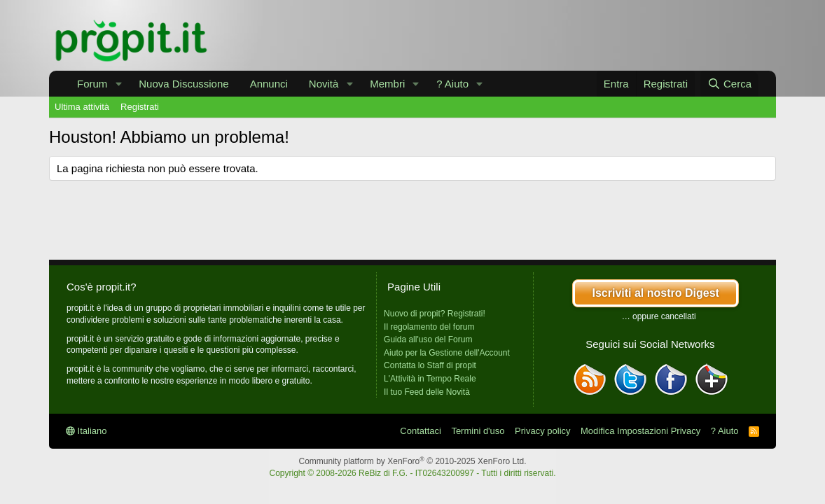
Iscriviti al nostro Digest (655, 293)
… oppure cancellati (659, 316)
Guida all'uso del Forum (428, 339)
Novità (324, 84)
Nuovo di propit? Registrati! (435, 314)
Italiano (86, 431)
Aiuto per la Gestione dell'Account (447, 353)
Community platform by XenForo (413, 461)
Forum (92, 84)
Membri (387, 84)
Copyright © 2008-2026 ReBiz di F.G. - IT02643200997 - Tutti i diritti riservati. (412, 473)
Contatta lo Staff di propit (430, 365)
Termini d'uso (478, 431)
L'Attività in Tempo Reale (430, 379)
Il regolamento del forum (429, 327)
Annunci (269, 84)
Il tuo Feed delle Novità (427, 392)
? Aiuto (452, 84)
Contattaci (421, 431)
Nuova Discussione (183, 84)
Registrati (140, 107)
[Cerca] (729, 84)
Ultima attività (82, 107)
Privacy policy (542, 431)
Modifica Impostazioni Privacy (640, 431)
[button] (118, 84)
